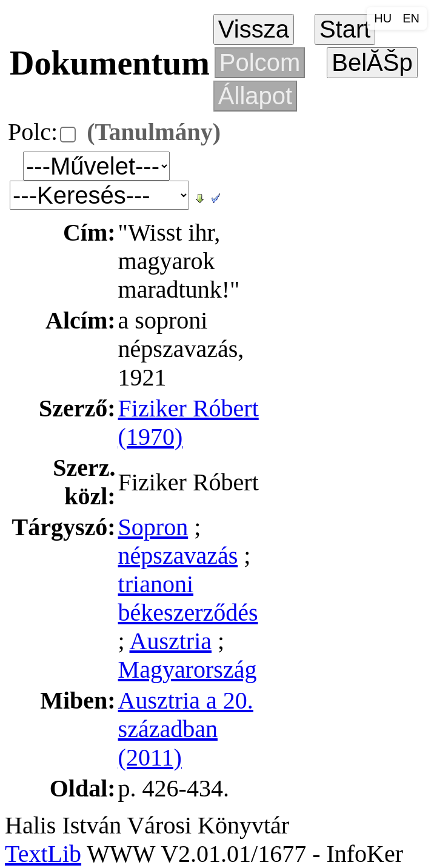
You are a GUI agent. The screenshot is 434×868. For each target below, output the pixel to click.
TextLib (43, 854)
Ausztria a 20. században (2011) (186, 729)
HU (383, 18)
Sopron (153, 527)
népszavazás (178, 556)
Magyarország (188, 669)
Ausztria (171, 641)
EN (411, 18)
